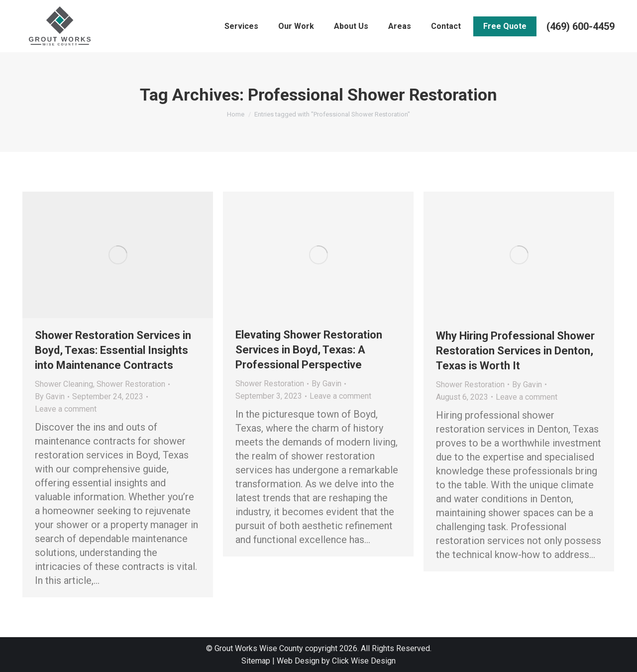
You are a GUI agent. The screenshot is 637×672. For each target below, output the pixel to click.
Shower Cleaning (64, 384)
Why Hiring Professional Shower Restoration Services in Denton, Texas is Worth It (515, 351)
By (50, 396)
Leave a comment (66, 409)
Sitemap (256, 661)
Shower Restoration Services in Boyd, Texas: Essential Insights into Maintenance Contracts (113, 350)
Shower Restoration (131, 384)
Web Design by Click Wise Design (336, 661)
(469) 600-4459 (581, 26)
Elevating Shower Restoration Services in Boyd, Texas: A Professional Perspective (309, 350)
